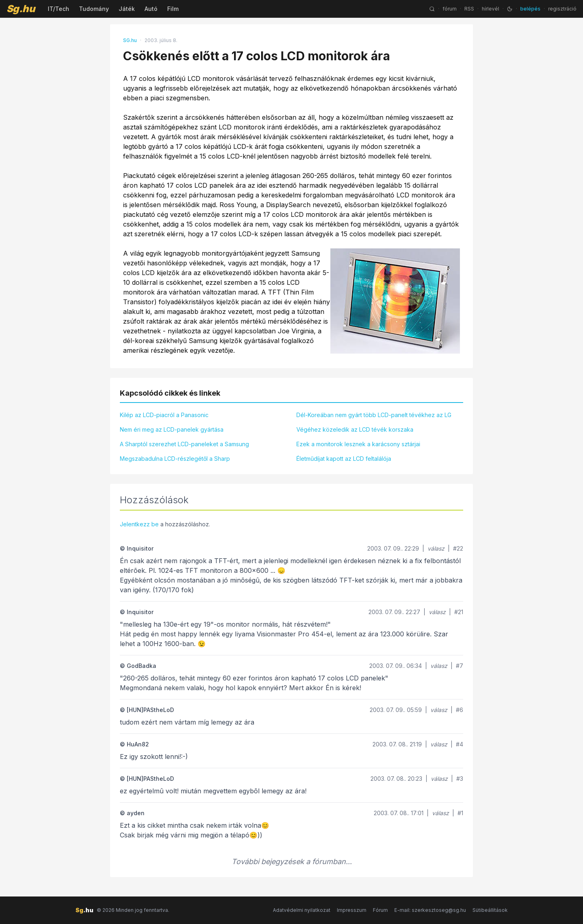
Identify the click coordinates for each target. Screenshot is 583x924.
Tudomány (94, 9)
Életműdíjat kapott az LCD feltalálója (344, 459)
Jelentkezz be (139, 524)
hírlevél (490, 9)
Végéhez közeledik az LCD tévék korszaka (355, 429)
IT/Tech (59, 9)
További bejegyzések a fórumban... (292, 861)
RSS (469, 9)
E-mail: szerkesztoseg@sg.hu (430, 910)
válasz (436, 548)
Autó (151, 9)
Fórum (380, 910)
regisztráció (562, 9)
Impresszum (352, 910)
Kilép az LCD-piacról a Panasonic (164, 415)
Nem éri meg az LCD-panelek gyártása (172, 429)
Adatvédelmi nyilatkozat (302, 910)
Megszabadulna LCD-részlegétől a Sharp (175, 459)
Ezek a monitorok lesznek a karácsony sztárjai (358, 444)
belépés (530, 9)
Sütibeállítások (490, 910)
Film (173, 9)
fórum (450, 9)
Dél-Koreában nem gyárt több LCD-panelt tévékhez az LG (374, 415)
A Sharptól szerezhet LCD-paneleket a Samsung (184, 444)
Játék (127, 9)
